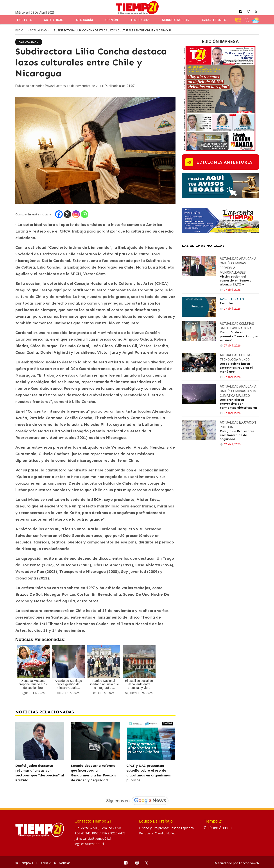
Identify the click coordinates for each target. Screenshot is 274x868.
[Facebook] (59, 214)
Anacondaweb (249, 863)
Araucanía (84, 20)
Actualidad (54, 20)
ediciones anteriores (224, 162)
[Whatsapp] (85, 214)
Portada (24, 20)
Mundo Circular (176, 20)
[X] (67, 214)
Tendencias (140, 20)
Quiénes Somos (218, 828)
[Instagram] (76, 214)
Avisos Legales (214, 20)
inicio (19, 30)
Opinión (112, 20)
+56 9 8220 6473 (113, 833)
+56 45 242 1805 (87, 833)
